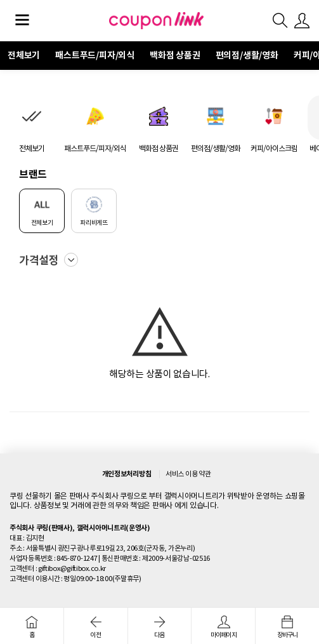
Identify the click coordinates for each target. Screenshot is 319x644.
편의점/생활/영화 (247, 55)
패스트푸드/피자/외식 (95, 55)
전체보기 (24, 55)
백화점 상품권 (175, 55)
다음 (160, 627)
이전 (96, 627)
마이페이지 (223, 627)
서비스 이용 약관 (188, 474)
